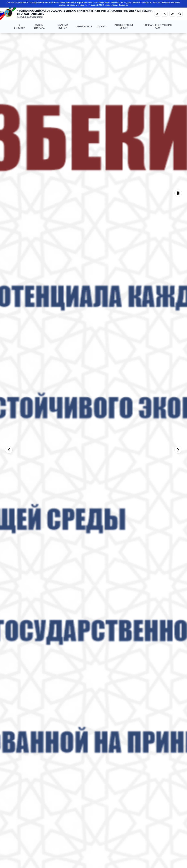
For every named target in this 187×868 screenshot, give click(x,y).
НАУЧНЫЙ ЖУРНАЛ (62, 26)
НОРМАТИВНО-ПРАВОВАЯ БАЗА (158, 26)
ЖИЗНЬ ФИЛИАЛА (39, 26)
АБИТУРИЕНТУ (84, 26)
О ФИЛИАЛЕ (19, 26)
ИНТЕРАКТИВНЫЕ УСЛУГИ (124, 26)
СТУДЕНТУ (101, 26)
